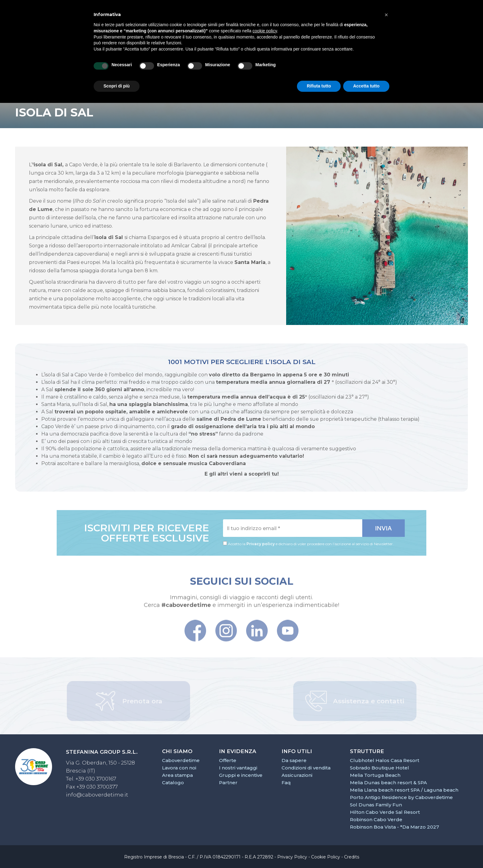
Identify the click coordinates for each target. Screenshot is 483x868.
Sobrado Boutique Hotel (379, 768)
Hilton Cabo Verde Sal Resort (385, 812)
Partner (228, 783)
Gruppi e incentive (241, 775)
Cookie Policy (326, 857)
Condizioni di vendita (306, 768)
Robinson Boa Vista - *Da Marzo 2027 (394, 827)
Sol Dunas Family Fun (376, 805)
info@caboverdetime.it (97, 795)
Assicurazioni (297, 775)
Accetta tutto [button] (366, 86)
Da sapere (294, 760)
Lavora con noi (179, 768)
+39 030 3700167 (96, 779)
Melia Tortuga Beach (375, 775)
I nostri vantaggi (238, 768)
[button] (386, 15)
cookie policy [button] (265, 31)
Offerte (228, 760)
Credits (352, 857)
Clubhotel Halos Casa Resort (385, 760)
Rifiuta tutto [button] (319, 86)
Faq (286, 783)
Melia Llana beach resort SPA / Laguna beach (404, 790)
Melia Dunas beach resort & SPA (388, 783)
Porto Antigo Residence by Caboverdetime (401, 797)
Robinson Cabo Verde (376, 819)
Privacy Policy (292, 857)
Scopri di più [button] (117, 86)
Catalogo (173, 783)
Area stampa (177, 775)
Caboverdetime (181, 760)
